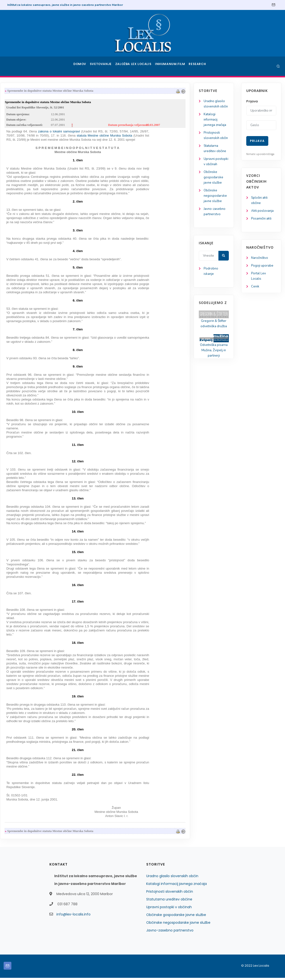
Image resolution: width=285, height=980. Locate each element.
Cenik (255, 289)
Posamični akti (262, 220)
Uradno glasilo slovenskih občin (172, 878)
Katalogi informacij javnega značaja (26, 120)
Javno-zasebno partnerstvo (170, 932)
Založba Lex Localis (135, 66)
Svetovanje (102, 66)
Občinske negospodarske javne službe (25, 206)
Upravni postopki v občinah (21, 167)
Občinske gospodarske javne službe (23, 186)
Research (198, 66)
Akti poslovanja (263, 211)
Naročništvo (260, 259)
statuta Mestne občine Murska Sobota (153, 137)
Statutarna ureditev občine (169, 901)
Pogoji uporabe (263, 267)
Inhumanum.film (171, 66)
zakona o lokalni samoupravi (108, 133)
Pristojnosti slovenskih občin (170, 894)
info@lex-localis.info (73, 916)
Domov (80, 66)
